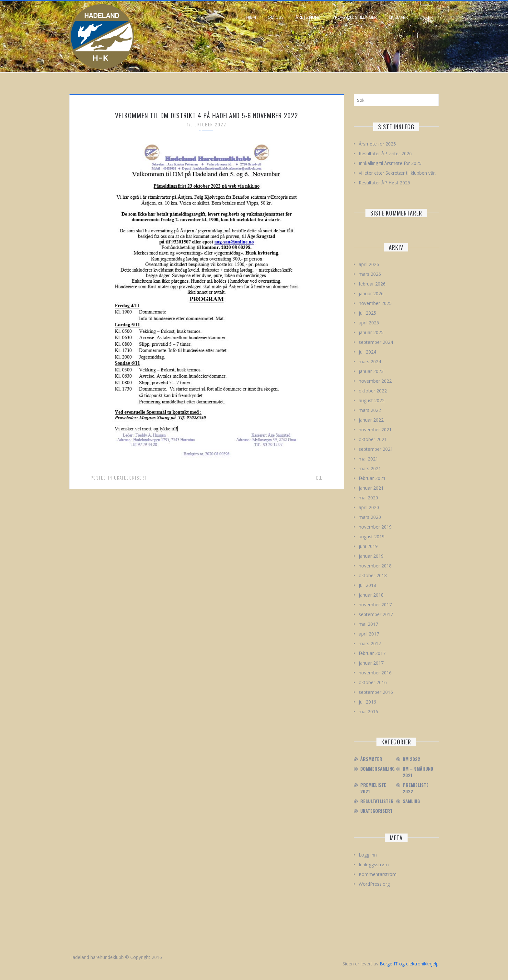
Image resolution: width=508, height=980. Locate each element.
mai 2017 (368, 624)
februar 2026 (372, 284)
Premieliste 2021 (373, 788)
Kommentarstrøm (378, 874)
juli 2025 (367, 313)
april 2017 (369, 634)
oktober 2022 (373, 391)
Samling (411, 801)
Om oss (276, 17)
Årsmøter (371, 759)
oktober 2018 (373, 575)
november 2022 (375, 381)
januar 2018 (371, 595)
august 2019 (372, 537)
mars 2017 (370, 643)
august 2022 (372, 400)
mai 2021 (368, 459)
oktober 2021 (373, 439)
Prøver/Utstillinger (355, 17)
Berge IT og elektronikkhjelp (409, 964)
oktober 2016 (373, 682)
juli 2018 (367, 585)
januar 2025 (371, 332)
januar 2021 (371, 488)
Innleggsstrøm (374, 864)
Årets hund (308, 17)
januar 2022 (371, 420)
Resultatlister (377, 801)
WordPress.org (374, 884)
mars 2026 (370, 274)
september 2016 (376, 692)
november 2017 (375, 605)
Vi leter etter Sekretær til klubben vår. (397, 173)
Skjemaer (398, 17)
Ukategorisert (130, 478)
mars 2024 (370, 362)
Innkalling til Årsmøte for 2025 (390, 163)
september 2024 (376, 342)
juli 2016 (367, 702)
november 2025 (375, 303)
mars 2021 (370, 468)
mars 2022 (370, 410)
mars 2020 (370, 517)
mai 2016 (368, 712)
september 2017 (376, 614)
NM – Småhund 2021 (418, 772)
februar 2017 (372, 653)
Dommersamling (377, 769)
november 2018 (375, 566)
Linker (426, 17)
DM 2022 (411, 759)
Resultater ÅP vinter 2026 (385, 153)
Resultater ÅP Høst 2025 (384, 183)
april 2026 (369, 264)
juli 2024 (367, 352)
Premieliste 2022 (416, 788)
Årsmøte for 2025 (377, 144)
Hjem (251, 17)
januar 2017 (371, 663)
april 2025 (369, 323)
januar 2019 (371, 556)
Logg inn (368, 855)
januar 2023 (371, 371)
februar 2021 (372, 478)
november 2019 (375, 527)
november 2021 (375, 430)
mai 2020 (368, 498)
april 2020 (369, 507)
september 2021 (376, 449)
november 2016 (375, 673)
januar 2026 (371, 293)
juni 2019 (368, 546)
